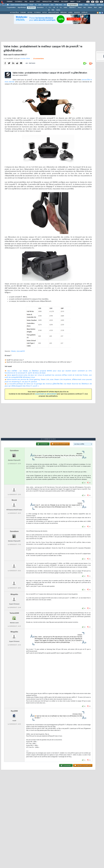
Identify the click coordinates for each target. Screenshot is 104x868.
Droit (72, 2)
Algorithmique (22, 8)
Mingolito (14, 594)
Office (86, 5)
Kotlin (65, 8)
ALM (40, 5)
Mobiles (92, 5)
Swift (100, 8)
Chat (38, 2)
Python (90, 8)
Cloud (31, 5)
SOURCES (77, 13)
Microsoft (46, 5)
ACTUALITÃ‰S (14, 13)
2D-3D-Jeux (31, 8)
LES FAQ (30, 13)
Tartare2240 (14, 613)
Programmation (73, 5)
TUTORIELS (37, 13)
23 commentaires (38, 59)
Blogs (32, 2)
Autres (58, 10)
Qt (49, 10)
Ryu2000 (14, 711)
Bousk (14, 500)
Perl (85, 8)
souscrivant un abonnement (46, 394)
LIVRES (70, 13)
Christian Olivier (25, 59)
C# (54, 8)
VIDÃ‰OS (84, 13)
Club (78, 2)
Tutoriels (18, 2)
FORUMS (23, 13)
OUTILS (44, 13)
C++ (50, 8)
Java (52, 5)
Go (61, 8)
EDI (65, 5)
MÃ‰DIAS (64, 13)
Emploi (56, 2)
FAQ (26, 2)
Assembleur (40, 8)
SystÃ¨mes (100, 5)
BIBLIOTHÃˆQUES (54, 13)
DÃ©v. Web (59, 5)
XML (53, 10)
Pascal (80, 8)
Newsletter (47, 2)
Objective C (72, 8)
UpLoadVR (21, 351)
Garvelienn (14, 451)
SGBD (81, 5)
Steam (13, 351)
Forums (10, 2)
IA (36, 5)
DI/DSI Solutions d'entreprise (19, 5)
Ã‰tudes (65, 2)
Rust (95, 8)
